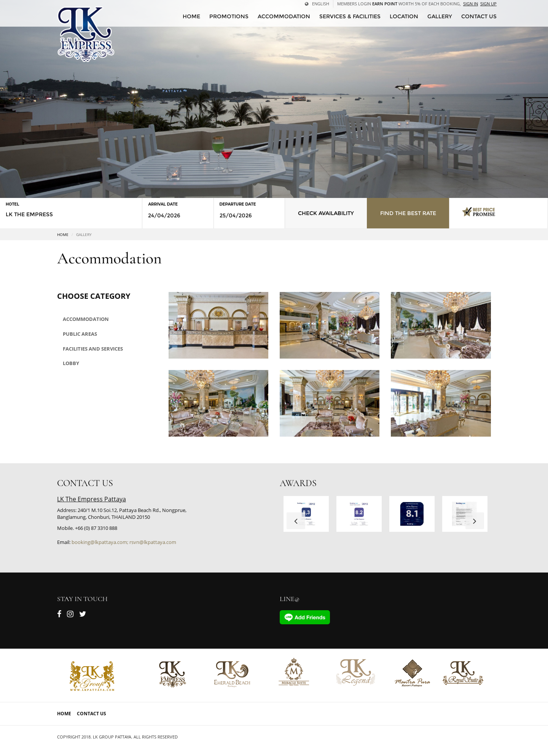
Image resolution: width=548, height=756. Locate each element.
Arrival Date (163, 204)
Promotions (229, 16)
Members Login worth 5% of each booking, (399, 4)
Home (63, 234)
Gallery (440, 16)
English (317, 4)
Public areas (80, 334)
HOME (191, 16)
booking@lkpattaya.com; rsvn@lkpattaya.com (124, 542)
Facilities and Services (93, 349)
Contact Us (92, 714)
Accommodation (284, 16)
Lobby (71, 363)
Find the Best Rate (408, 213)
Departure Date (238, 204)
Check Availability (326, 213)
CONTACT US (479, 16)
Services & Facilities (350, 16)
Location (404, 16)
